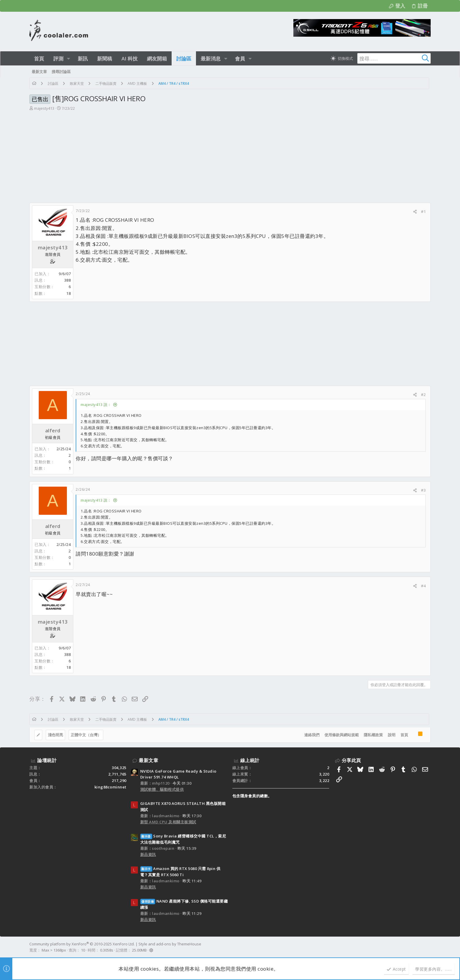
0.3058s (107, 950)
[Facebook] (428, 947)
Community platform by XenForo (82, 944)
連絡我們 (312, 735)
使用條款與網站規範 (342, 735)
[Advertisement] (230, 159)
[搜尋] (394, 58)
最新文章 (148, 760)
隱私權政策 (373, 735)
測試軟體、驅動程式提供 (162, 789)
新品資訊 (148, 854)
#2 (423, 395)
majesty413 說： (96, 404)
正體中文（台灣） (86, 735)
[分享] (415, 212)
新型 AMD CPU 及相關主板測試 (168, 822)
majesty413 (44, 108)
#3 (423, 490)
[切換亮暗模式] (342, 58)
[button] (69, 59)
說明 (392, 735)
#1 (423, 211)
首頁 (404, 735)
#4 (423, 586)
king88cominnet (110, 787)
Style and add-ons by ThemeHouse (170, 944)
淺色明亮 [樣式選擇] (55, 735)
